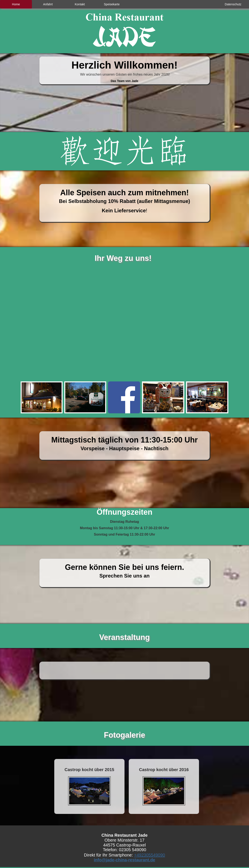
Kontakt (80, 4)
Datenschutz (233, 4)
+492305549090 (150, 855)
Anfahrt (48, 4)
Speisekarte (112, 4)
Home (16, 4)
